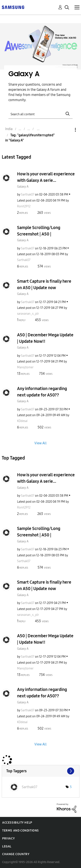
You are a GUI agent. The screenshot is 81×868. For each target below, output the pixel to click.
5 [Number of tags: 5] (71, 787)
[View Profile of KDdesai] (22, 421)
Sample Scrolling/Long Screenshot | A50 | (39, 231)
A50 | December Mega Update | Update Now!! (45, 338)
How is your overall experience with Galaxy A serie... (46, 177)
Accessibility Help (17, 823)
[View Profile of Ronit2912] (24, 206)
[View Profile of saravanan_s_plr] (28, 314)
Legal (7, 846)
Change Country (16, 854)
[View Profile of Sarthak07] (28, 195)
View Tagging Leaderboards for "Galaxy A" (41, 771)
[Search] (41, 114)
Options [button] (68, 130)
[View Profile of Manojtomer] (25, 367)
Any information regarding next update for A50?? (42, 392)
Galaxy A (23, 187)
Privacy (8, 838)
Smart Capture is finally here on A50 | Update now (44, 284)
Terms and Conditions (21, 831)
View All (40, 443)
